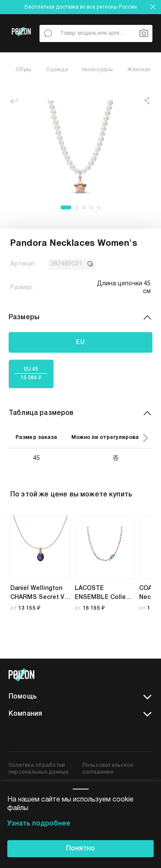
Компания (80, 714)
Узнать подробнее (39, 824)
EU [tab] (81, 342)
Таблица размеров (80, 413)
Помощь (80, 697)
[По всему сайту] (48, 33)
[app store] (29, 735)
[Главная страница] (21, 42)
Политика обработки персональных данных (39, 769)
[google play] (80, 735)
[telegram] (146, 675)
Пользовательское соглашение (108, 769)
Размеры (80, 318)
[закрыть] (153, 7)
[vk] (129, 675)
